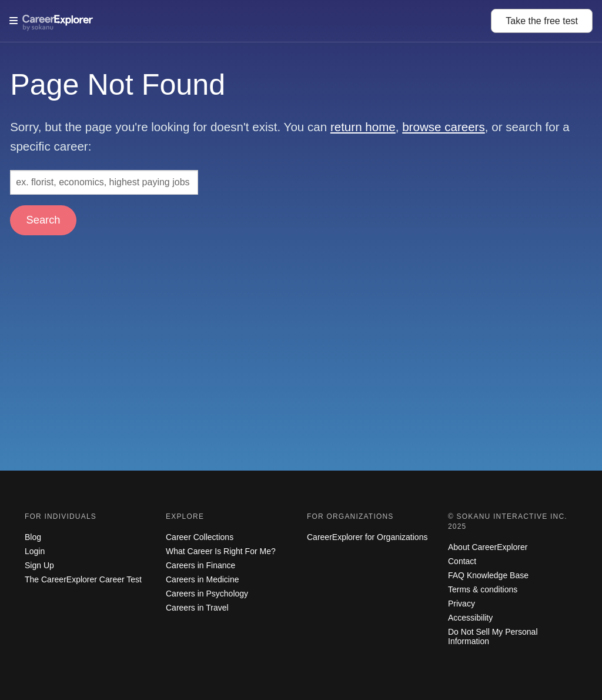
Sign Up (39, 565)
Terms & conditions (483, 589)
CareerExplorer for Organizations (367, 537)
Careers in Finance (200, 565)
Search (44, 220)
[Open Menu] (250, 21)
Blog (33, 537)
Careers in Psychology (207, 594)
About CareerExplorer (488, 547)
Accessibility (470, 618)
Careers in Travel (197, 608)
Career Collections (200, 537)
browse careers (444, 127)
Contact (462, 561)
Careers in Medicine (203, 579)
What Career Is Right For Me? (221, 551)
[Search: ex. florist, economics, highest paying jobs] (104, 182)
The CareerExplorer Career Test (83, 579)
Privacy (461, 604)
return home (363, 127)
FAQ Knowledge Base (488, 575)
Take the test (542, 21)
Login (35, 551)
